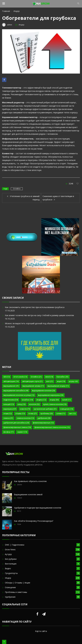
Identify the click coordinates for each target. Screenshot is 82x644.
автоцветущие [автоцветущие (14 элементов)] (11, 381)
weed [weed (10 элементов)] (49, 377)
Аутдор (8, 554)
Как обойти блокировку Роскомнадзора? (34, 521)
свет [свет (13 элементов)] (72, 414)
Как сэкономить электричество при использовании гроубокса (35, 307)
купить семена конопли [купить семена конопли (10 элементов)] (55, 404)
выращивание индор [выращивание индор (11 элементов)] (58, 386)
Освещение (10, 587)
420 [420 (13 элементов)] (7, 377)
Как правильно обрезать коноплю (30, 481)
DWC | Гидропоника (15, 545)
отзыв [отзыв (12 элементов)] (8, 414)
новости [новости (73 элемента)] (25, 409)
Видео (8, 568)
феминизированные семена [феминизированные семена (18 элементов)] (17, 427)
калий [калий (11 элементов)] (66, 400)
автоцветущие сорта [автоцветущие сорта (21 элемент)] (32, 381)
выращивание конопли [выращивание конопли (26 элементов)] (44, 391)
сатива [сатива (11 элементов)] (61, 414)
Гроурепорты (11, 573)
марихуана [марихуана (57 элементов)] (10, 409)
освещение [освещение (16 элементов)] (67, 409)
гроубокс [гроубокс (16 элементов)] (27, 400)
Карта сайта (41, 631)
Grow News (10, 549)
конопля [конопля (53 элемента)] (34, 404)
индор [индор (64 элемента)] (54, 400)
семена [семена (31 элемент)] (8, 418)
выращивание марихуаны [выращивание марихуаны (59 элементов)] (51, 395)
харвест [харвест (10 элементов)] (22, 432)
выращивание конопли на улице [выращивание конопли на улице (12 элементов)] (19, 395)
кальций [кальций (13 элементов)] (9, 404)
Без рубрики (11, 559)
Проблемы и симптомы (16, 592)
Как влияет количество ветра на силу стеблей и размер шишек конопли (39, 315)
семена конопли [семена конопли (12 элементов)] (25, 418)
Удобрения (10, 597)
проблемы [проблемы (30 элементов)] (47, 414)
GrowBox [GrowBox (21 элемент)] (36, 377)
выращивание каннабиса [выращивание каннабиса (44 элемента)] (16, 391)
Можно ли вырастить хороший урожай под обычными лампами (35, 323)
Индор (17, 11)
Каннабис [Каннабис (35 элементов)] (62, 377)
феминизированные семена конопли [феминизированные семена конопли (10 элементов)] (52, 427)
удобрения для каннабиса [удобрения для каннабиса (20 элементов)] (16, 423)
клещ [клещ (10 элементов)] (21, 404)
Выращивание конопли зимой (28, 494)
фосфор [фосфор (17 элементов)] (9, 432)
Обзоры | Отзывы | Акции (17, 583)
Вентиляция (11, 564)
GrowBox (17, 189)
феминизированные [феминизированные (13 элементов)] (43, 423)
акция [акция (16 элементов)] (61, 381)
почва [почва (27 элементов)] (33, 414)
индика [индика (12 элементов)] (41, 400)
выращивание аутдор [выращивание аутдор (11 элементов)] (33, 386)
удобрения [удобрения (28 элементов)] (44, 418)
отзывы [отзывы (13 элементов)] (20, 414)
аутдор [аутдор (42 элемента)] (73, 381)
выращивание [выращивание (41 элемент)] (11, 386)
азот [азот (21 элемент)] (50, 381)
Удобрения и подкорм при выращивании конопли (38, 508)
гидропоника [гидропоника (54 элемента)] (11, 400)
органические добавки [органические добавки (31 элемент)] (45, 409)
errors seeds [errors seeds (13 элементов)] (20, 377)
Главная (6, 11)
